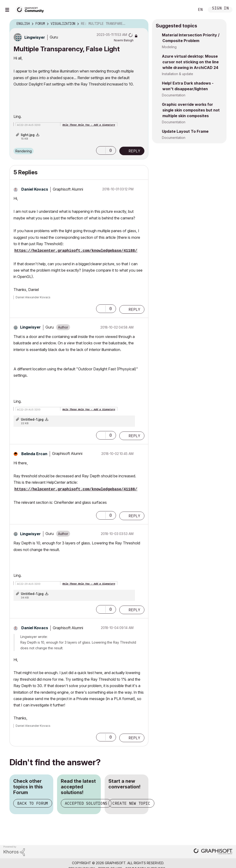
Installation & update (178, 74)
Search (186, 10)
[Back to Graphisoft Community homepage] (31, 9)
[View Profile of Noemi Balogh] (124, 40)
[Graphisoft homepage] (213, 852)
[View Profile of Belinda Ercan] (34, 454)
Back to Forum (33, 803)
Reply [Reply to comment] (134, 309)
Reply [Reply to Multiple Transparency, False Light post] (134, 151)
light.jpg (28, 135)
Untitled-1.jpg (32, 419)
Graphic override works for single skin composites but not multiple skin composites (191, 110)
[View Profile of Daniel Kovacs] (35, 189)
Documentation (174, 95)
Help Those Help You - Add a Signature (89, 125)
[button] (101, 150)
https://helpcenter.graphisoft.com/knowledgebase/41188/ (76, 251)
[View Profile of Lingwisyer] (35, 37)
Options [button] (142, 24)
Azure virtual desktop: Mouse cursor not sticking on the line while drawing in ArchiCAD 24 (190, 62)
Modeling (169, 47)
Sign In (220, 9)
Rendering (24, 151)
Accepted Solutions (86, 803)
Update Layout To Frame (185, 131)
